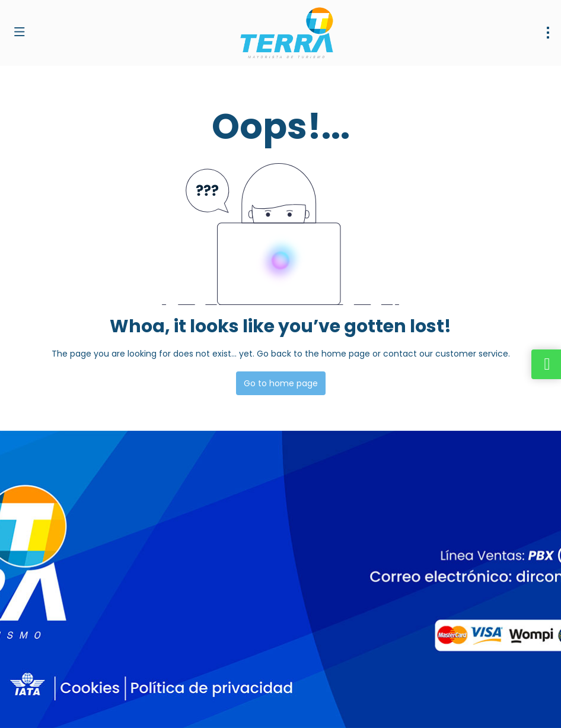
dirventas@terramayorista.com (75, 597)
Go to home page (281, 383)
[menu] (548, 33)
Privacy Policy (248, 705)
